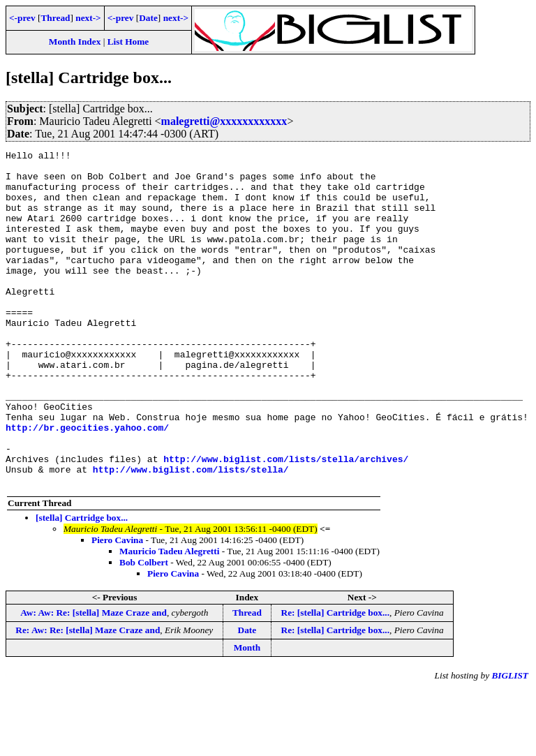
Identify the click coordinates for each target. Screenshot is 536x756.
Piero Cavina (117, 607)
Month (247, 714)
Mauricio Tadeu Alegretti (169, 618)
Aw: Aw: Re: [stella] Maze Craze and (94, 680)
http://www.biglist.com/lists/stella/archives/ (286, 521)
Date (148, 18)
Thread (55, 18)
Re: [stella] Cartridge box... (335, 680)
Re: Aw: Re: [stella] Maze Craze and (88, 697)
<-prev (22, 18)
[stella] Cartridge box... (82, 585)
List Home (128, 42)
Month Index (75, 42)
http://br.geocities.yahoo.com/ (87, 484)
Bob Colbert (144, 629)
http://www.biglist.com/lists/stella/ (191, 534)
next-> (88, 18)
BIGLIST (510, 742)
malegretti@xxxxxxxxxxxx (224, 121)
